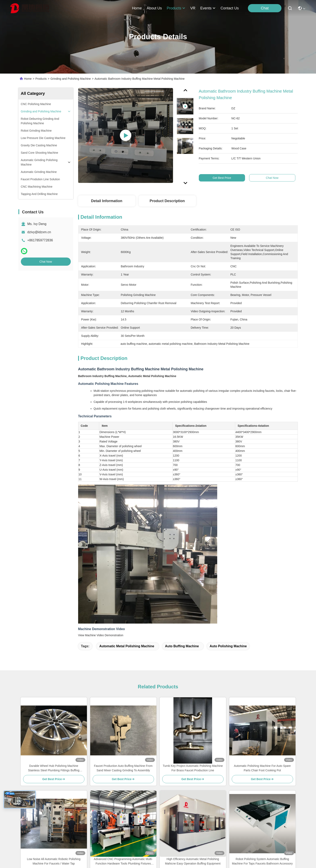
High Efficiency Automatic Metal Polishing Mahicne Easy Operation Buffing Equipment (193, 861)
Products (41, 79)
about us (154, 8)
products (176, 8)
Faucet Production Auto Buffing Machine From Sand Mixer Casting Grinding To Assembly (123, 768)
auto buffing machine (182, 646)
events (208, 8)
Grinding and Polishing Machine (71, 79)
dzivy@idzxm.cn (39, 232)
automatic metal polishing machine (127, 646)
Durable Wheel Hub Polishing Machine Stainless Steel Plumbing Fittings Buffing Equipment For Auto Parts (54, 768)
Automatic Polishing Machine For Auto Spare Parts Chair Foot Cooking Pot (262, 768)
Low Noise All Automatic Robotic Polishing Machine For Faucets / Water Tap (54, 861)
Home (137, 8)
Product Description (167, 201)
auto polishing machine (228, 646)
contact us (230, 8)
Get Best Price (223, 178)
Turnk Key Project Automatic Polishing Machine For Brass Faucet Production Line (193, 768)
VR (193, 8)
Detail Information (107, 201)
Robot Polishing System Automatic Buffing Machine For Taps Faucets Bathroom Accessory (262, 861)
